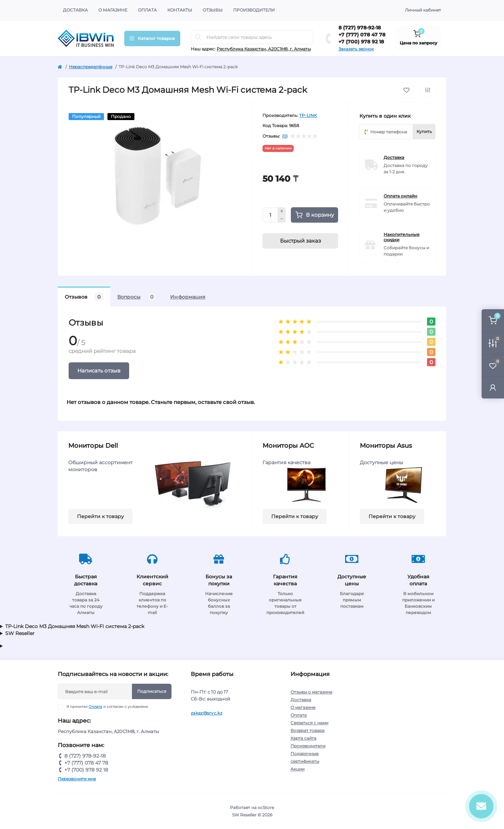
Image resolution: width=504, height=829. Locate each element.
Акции (297, 769)
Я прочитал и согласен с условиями (107, 707)
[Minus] (282, 219)
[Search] (198, 37)
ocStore (266, 807)
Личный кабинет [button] (423, 10)
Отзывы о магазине (311, 692)
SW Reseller (20, 633)
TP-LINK (308, 115)
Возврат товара (307, 730)
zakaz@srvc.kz (206, 713)
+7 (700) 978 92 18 (361, 42)
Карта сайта (303, 738)
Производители (254, 10)
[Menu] (152, 39)
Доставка (75, 10)
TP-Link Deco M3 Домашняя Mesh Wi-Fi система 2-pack (75, 626)
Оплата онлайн (400, 196)
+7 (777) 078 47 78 (362, 35)
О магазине (113, 10)
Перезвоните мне (77, 779)
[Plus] (282, 211)
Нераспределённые (91, 67)
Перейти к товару (100, 516)
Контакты (180, 10)
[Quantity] (270, 215)
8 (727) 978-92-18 (360, 28)
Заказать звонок (356, 49)
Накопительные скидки (402, 237)
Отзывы (213, 10)
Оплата (147, 10)
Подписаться (152, 691)
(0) (285, 136)
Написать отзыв (99, 371)
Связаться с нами (309, 723)
